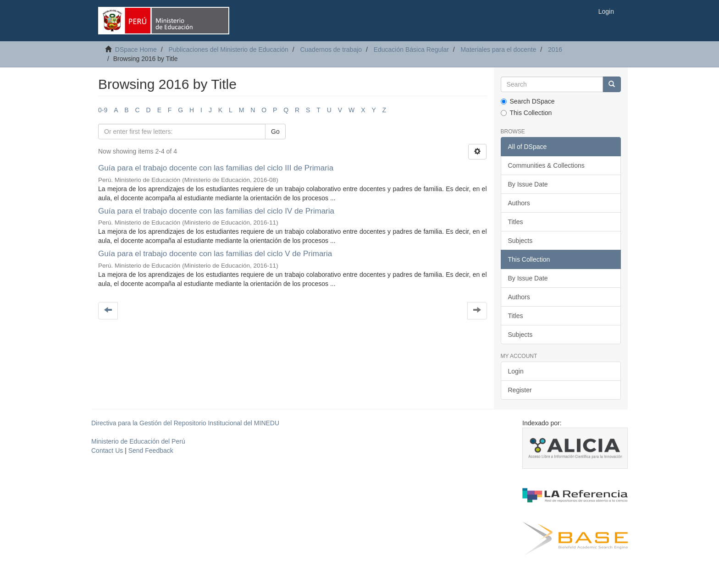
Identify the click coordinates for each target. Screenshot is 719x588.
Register (520, 390)
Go (275, 132)
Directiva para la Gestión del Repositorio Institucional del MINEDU (185, 423)
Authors (519, 203)
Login (516, 371)
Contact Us (107, 451)
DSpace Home (136, 49)
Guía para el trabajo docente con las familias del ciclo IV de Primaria (216, 211)
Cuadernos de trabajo (331, 49)
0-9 (103, 110)
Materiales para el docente (498, 49)
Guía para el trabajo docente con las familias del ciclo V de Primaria (215, 254)
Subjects (520, 241)
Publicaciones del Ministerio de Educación (228, 49)
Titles (516, 222)
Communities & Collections (546, 165)
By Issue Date (528, 184)
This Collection (526, 113)
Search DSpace (528, 101)
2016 (555, 49)
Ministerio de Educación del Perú (138, 441)
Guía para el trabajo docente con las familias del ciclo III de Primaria (216, 168)
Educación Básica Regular (411, 49)
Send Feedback (151, 451)
